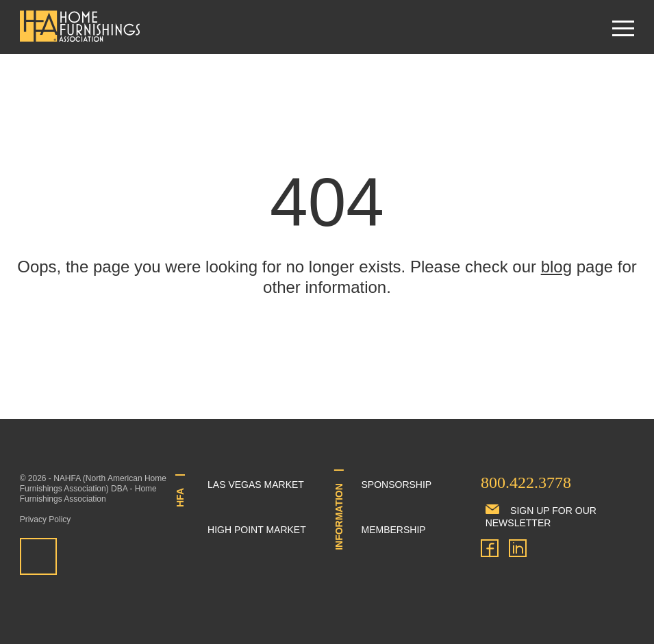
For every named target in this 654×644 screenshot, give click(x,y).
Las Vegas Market (256, 485)
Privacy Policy (46, 519)
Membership (394, 530)
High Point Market (257, 530)
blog (556, 267)
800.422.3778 (526, 482)
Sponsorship (397, 485)
